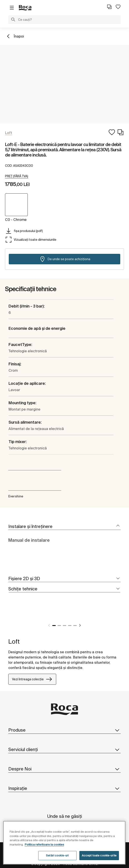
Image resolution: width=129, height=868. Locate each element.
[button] (13, 20)
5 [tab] (75, 626)
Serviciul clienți (64, 749)
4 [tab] (70, 626)
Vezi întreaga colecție (32, 679)
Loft (14, 641)
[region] (64, 843)
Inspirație (64, 788)
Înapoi (19, 36)
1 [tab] (54, 626)
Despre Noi (64, 769)
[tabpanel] (10, 615)
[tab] (64, 527)
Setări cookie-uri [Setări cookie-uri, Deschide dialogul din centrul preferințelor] (57, 855)
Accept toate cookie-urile (99, 855)
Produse (64, 730)
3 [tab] (64, 626)
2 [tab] (59, 626)
